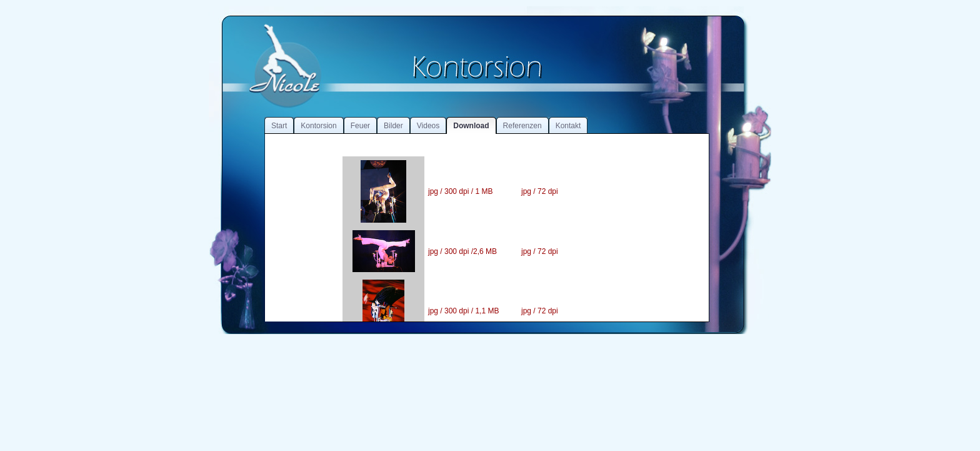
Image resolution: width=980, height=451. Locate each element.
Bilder (393, 126)
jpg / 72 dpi (540, 191)
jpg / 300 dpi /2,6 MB (462, 251)
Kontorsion (318, 126)
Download (471, 126)
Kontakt (568, 126)
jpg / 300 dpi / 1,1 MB (463, 311)
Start (279, 126)
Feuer (360, 126)
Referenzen (522, 126)
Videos (428, 126)
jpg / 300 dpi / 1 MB (460, 191)
